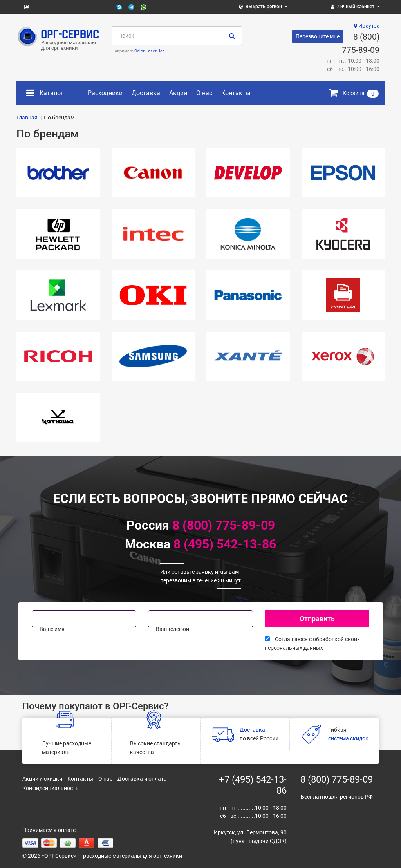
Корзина (354, 93)
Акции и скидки (42, 779)
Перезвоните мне (318, 36)
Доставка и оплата (142, 779)
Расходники (105, 93)
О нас (204, 93)
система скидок (348, 738)
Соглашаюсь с (312, 644)
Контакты (236, 93)
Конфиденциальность (51, 788)
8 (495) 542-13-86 (225, 544)
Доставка (146, 93)
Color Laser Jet (149, 51)
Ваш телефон (173, 629)
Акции (178, 93)
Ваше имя (52, 629)
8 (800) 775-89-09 (224, 525)
